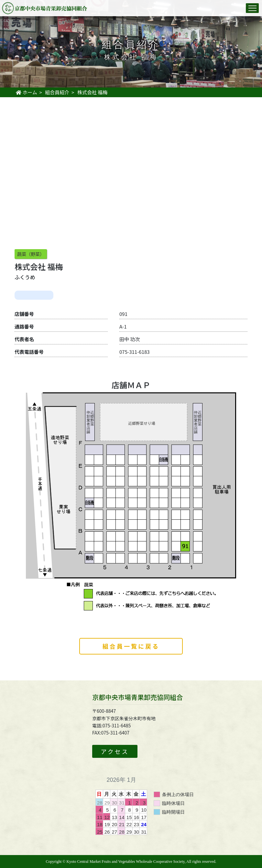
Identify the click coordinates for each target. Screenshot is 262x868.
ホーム (26, 92)
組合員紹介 (57, 92)
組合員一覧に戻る (131, 646)
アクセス (115, 751)
